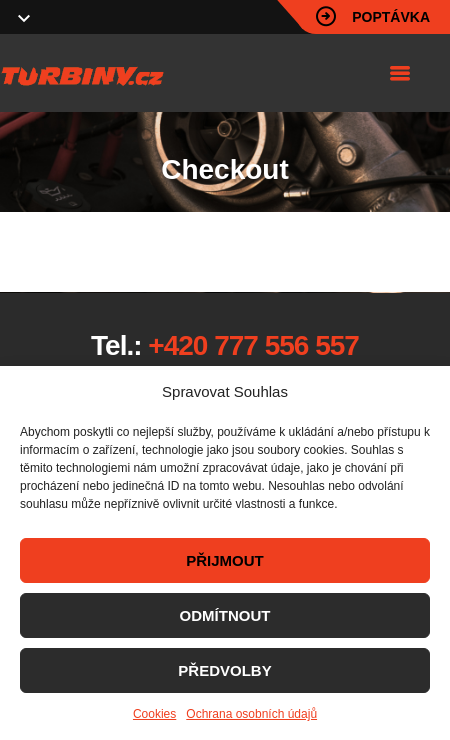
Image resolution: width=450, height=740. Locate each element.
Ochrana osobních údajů (251, 714)
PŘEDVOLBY (224, 670)
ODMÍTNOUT (225, 615)
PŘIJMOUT (225, 560)
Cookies (154, 714)
